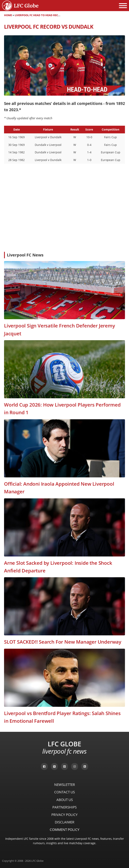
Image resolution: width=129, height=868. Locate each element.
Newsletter (65, 785)
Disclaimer (65, 822)
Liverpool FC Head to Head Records (40, 15)
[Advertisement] (64, 219)
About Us (65, 800)
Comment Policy (65, 830)
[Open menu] (123, 6)
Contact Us (64, 792)
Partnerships (64, 807)
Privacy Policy (64, 815)
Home (8, 15)
